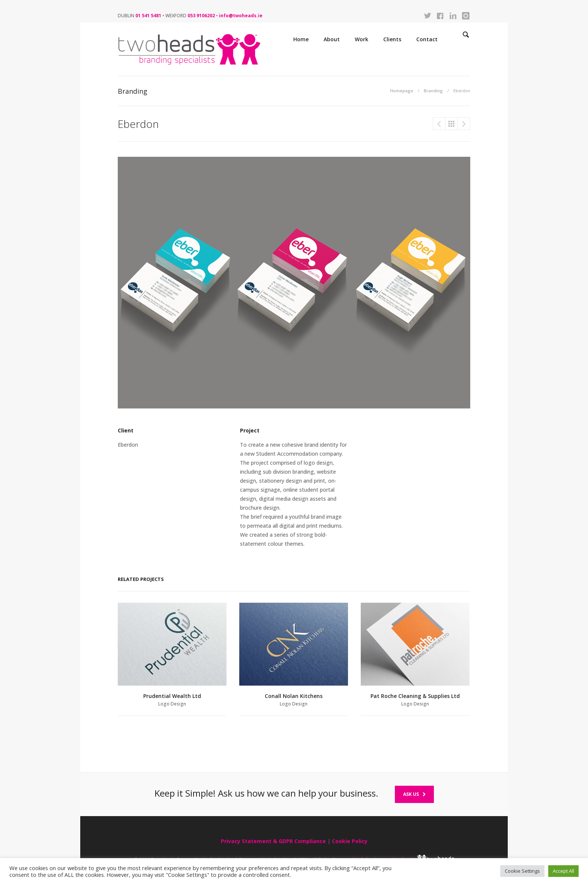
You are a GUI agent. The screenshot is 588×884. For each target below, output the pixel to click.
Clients (392, 39)
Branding (433, 91)
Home (301, 39)
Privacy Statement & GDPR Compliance (273, 841)
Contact (427, 39)
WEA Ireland (464, 124)
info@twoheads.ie (241, 16)
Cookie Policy (350, 841)
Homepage (402, 91)
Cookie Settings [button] (522, 871)
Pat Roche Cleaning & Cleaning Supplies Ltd (439, 124)
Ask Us (414, 794)
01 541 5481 (148, 16)
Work (361, 39)
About (332, 39)
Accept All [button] (563, 871)
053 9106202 (201, 16)
